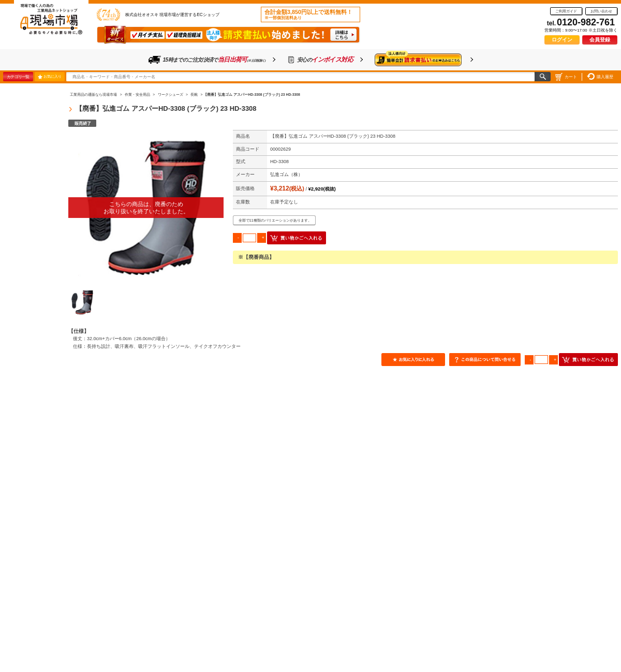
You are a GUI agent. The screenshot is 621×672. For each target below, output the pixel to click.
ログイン (562, 40)
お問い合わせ (601, 11)
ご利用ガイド (566, 11)
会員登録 (600, 40)
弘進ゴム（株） (286, 174)
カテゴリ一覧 (18, 77)
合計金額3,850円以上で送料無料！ (308, 14)
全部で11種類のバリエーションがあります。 (275, 220)
